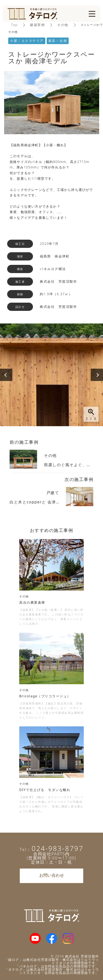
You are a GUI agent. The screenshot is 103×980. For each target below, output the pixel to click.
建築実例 (37, 25)
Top (14, 25)
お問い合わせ (52, 876)
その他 (63, 25)
